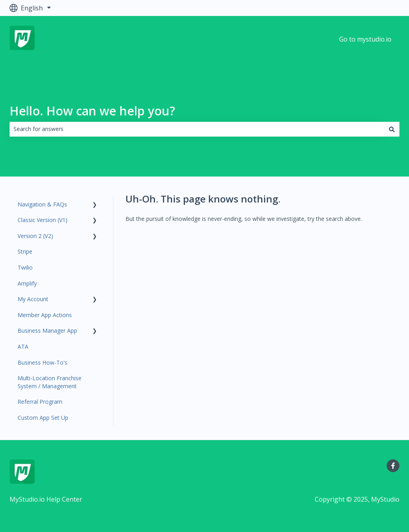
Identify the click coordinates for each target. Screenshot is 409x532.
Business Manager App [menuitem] (47, 331)
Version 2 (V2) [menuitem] (35, 236)
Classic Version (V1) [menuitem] (43, 220)
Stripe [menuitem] (25, 251)
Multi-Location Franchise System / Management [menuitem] (50, 382)
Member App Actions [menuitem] (45, 315)
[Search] (392, 129)
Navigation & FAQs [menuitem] (42, 204)
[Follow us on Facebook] (393, 466)
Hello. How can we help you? (92, 111)
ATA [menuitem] (23, 346)
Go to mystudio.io (365, 39)
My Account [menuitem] (33, 299)
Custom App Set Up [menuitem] (43, 418)
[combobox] (197, 129)
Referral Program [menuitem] (40, 402)
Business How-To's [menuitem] (43, 362)
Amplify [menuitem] (27, 283)
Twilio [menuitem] (25, 267)
